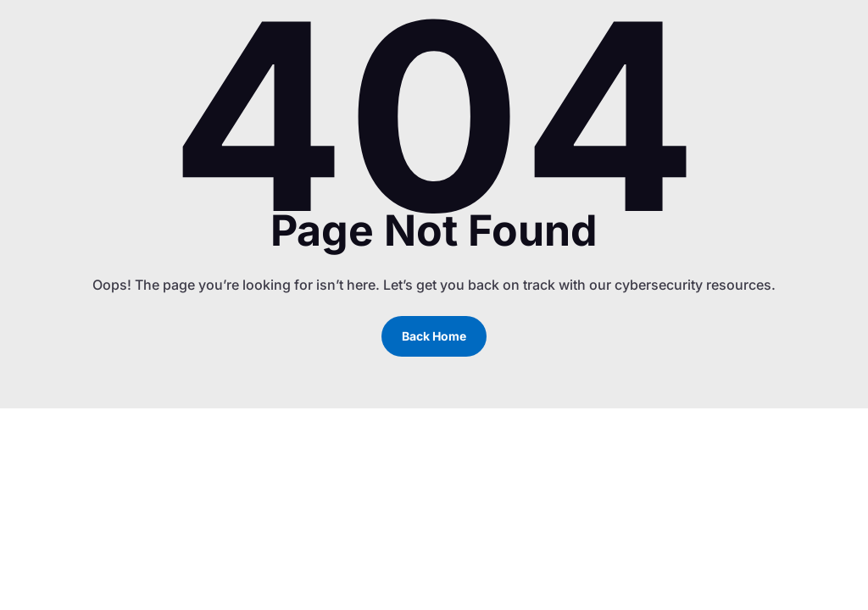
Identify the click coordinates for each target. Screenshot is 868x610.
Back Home (434, 336)
